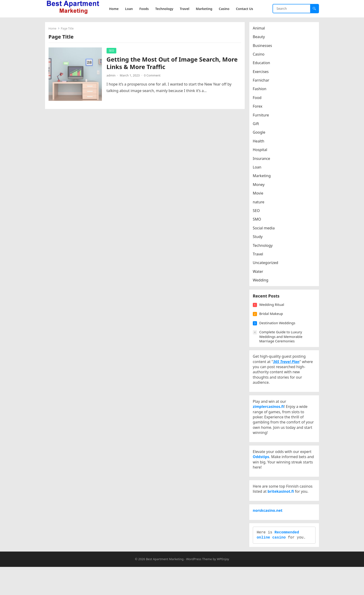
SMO (258, 221)
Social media (265, 229)
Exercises (262, 73)
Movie (259, 194)
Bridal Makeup (272, 318)
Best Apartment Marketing (165, 587)
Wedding (262, 281)
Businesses (264, 47)
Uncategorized (267, 264)
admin (112, 76)
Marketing (263, 177)
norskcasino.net (269, 533)
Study (259, 238)
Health (260, 142)
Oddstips (262, 473)
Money (260, 186)
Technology (264, 247)
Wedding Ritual (273, 309)
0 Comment (153, 76)
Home (54, 30)
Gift (257, 125)
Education (263, 64)
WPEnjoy (223, 587)
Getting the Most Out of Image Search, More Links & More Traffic (173, 64)
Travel (259, 255)
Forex (259, 108)
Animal (260, 29)
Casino (260, 55)
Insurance (263, 160)
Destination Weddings (278, 328)
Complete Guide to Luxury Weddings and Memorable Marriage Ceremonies (282, 341)
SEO (113, 52)
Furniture (262, 116)
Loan (258, 168)
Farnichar (262, 81)
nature (260, 203)
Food (258, 99)
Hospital (261, 151)
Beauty (260, 38)
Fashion (261, 90)
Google (260, 134)
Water (259, 273)
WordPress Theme (199, 587)
